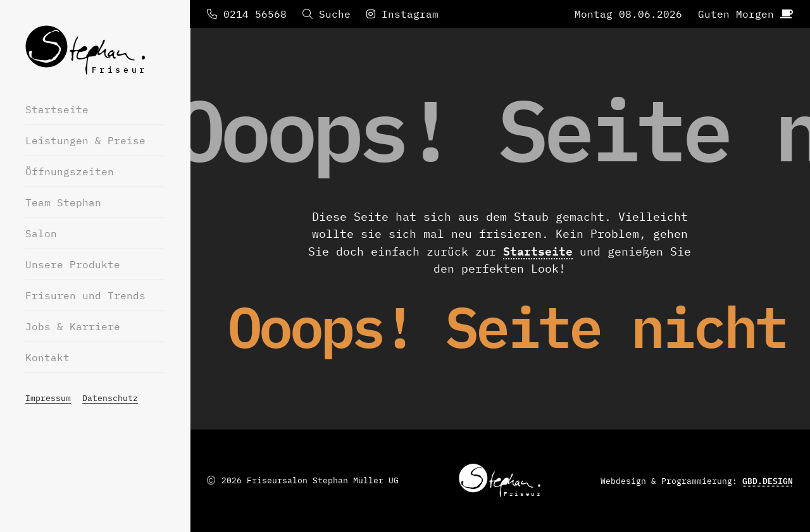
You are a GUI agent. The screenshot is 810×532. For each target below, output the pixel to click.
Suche (327, 14)
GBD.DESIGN (768, 481)
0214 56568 (247, 14)
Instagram (402, 14)
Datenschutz (110, 398)
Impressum (48, 398)
